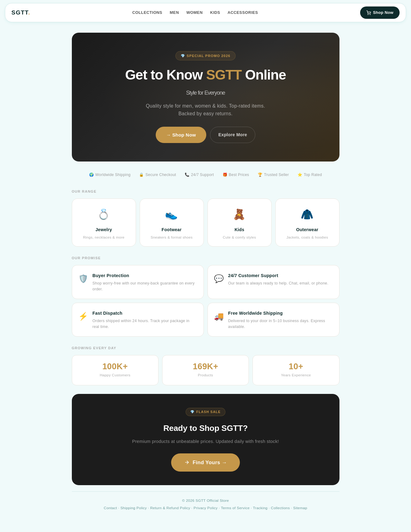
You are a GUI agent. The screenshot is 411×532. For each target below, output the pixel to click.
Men (174, 12)
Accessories (243, 12)
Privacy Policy (206, 508)
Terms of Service (235, 508)
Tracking (260, 508)
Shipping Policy (134, 508)
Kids (215, 12)
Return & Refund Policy (170, 508)
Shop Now (380, 12)
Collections (147, 12)
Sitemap (300, 508)
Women (194, 12)
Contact (111, 508)
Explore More (233, 135)
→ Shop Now (181, 135)
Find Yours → (206, 462)
